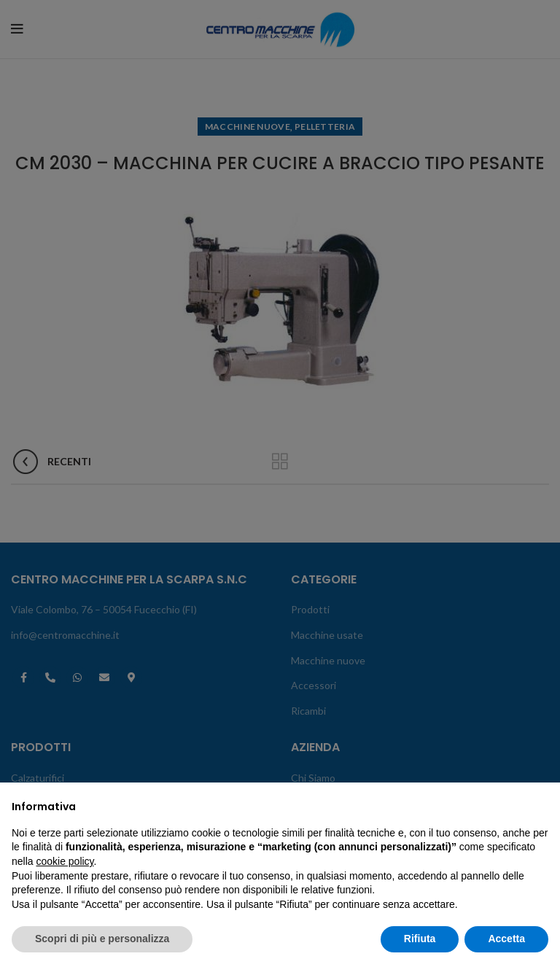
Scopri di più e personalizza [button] (102, 939)
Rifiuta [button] (420, 939)
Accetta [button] (506, 939)
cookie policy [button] (65, 861)
